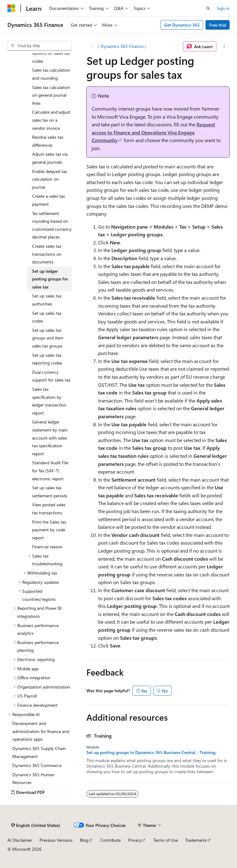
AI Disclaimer (20, 840)
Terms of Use (166, 840)
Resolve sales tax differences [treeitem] (48, 141)
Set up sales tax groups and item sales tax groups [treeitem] (48, 338)
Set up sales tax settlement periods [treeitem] (50, 492)
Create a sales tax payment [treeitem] (48, 200)
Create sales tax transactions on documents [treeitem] (47, 254)
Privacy (135, 840)
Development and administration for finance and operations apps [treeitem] (41, 731)
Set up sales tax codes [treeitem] (47, 317)
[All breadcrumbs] (92, 46)
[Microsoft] (11, 8)
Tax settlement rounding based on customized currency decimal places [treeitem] (52, 225)
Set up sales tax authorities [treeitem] (47, 300)
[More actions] (224, 46)
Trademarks (196, 840)
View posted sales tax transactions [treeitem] (49, 509)
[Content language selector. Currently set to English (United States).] (36, 825)
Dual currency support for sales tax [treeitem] (51, 376)
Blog (84, 840)
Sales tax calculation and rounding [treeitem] (51, 74)
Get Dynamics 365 (182, 25)
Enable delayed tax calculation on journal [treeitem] (50, 179)
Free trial (218, 25)
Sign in (223, 8)
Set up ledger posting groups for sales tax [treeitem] (50, 279)
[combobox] (39, 46)
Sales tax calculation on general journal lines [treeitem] (51, 95)
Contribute (110, 840)
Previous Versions (56, 840)
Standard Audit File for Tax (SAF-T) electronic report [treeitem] (50, 470)
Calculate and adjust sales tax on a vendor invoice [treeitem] (51, 120)
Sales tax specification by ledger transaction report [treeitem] (49, 401)
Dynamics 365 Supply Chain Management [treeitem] (39, 752)
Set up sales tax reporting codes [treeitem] (47, 359)
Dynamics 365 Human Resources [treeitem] (33, 779)
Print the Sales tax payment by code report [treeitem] (49, 530)
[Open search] (208, 8)
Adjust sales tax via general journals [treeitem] (50, 158)
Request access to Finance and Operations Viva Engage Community (153, 132)
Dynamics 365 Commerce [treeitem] (37, 765)
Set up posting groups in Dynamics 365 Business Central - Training (151, 752)
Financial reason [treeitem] (47, 547)
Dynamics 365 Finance (122, 46)
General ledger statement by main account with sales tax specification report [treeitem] (50, 438)
